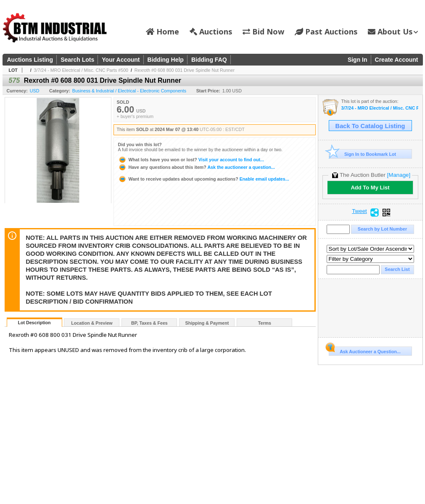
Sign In (358, 60)
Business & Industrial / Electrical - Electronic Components (129, 91)
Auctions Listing (30, 60)
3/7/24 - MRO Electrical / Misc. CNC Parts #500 (81, 70)
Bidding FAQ (209, 60)
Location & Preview (92, 323)
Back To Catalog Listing (370, 126)
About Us (393, 31)
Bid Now (263, 31)
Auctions (211, 31)
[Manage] (399, 175)
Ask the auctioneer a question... (197, 167)
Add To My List (370, 188)
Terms (265, 323)
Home (162, 31)
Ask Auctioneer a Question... (365, 350)
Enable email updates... (204, 179)
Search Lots (77, 60)
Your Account (121, 60)
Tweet (359, 211)
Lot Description (34, 323)
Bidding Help (166, 60)
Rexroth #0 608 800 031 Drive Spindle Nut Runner (185, 70)
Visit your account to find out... (191, 160)
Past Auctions (326, 31)
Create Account (397, 60)
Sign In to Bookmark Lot (363, 154)
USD (35, 91)
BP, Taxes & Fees (149, 323)
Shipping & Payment (207, 323)
